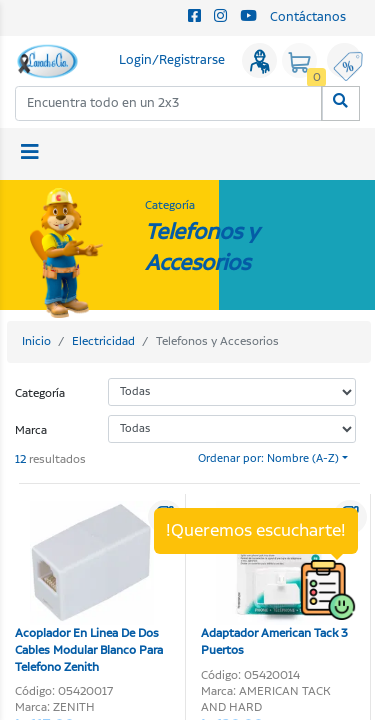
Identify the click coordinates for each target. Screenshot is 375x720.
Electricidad (103, 341)
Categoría (40, 393)
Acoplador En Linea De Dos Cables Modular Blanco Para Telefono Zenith (89, 588)
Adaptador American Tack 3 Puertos (274, 580)
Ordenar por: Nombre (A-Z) (268, 459)
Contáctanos (308, 17)
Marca (31, 430)
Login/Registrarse (172, 60)
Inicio (36, 341)
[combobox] (169, 103)
